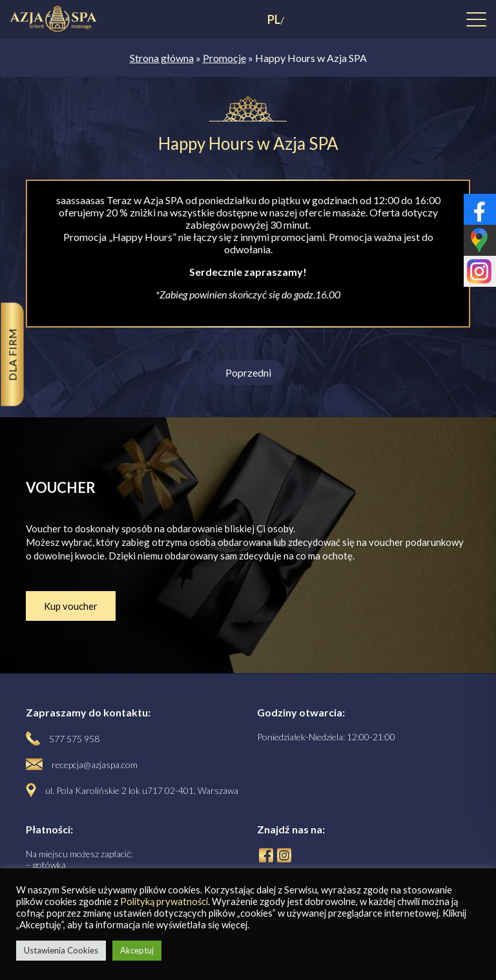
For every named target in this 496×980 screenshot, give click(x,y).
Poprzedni (248, 372)
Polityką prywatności (164, 902)
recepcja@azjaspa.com (95, 765)
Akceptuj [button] (137, 950)
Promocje (224, 58)
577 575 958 (74, 739)
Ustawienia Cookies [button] (61, 950)
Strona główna (162, 58)
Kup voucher (71, 606)
